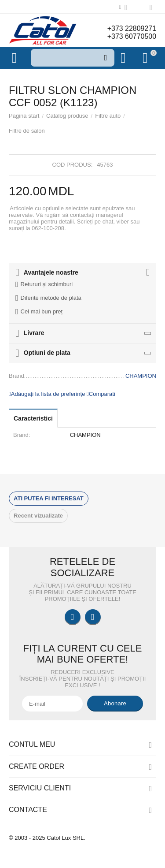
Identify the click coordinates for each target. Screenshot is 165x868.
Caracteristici (33, 418)
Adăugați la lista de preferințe (47, 394)
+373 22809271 (132, 28)
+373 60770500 (132, 36)
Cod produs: (73, 165)
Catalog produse (67, 116)
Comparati (101, 394)
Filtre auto (108, 116)
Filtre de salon (27, 131)
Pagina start (24, 116)
